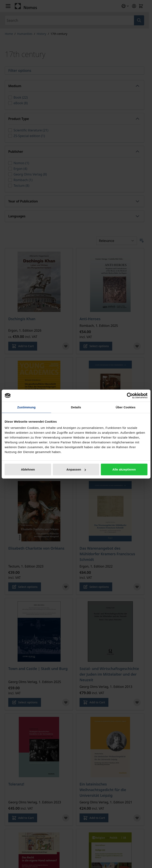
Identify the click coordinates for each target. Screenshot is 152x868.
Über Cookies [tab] (126, 407)
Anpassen (76, 469)
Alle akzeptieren (124, 469)
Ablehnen (28, 469)
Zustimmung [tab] (26, 407)
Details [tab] (76, 407)
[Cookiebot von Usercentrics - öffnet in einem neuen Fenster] (130, 395)
